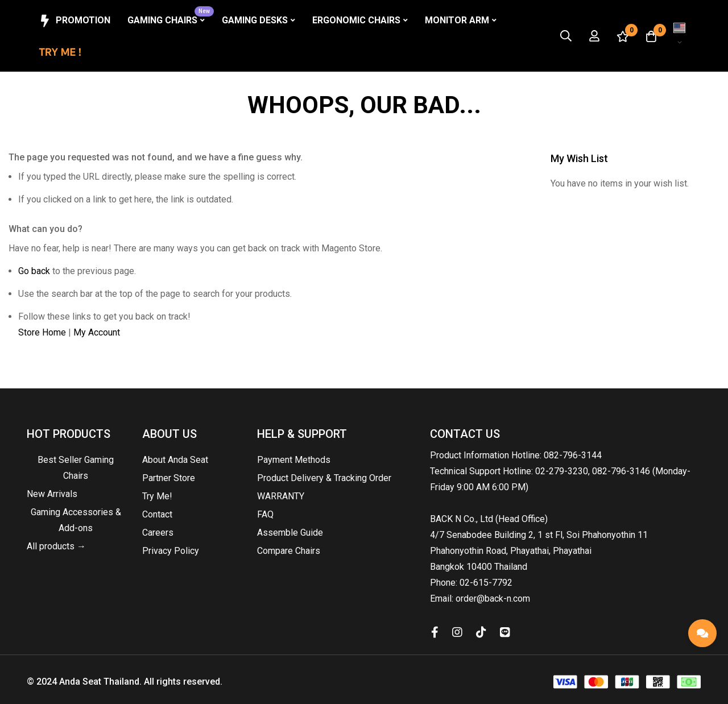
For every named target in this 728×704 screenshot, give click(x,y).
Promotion (74, 21)
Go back (34, 271)
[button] (680, 36)
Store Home (42, 332)
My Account (97, 332)
